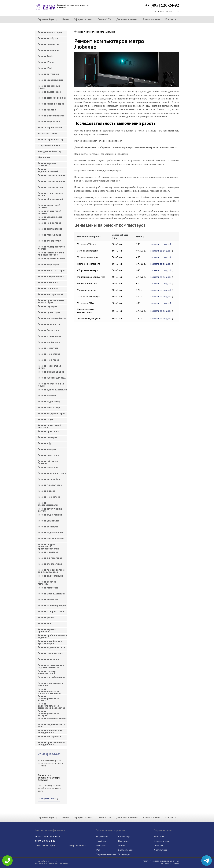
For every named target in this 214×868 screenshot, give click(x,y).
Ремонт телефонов (48, 50)
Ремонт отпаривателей (51, 611)
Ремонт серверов (47, 306)
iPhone (122, 845)
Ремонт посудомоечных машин (51, 385)
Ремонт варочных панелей (48, 164)
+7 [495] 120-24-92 (162, 5)
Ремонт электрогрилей (51, 294)
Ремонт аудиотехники (50, 515)
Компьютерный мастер (51, 139)
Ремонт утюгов (46, 617)
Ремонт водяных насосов (52, 647)
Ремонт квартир (47, 110)
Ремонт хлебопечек (49, 342)
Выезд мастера (152, 19)
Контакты (171, 19)
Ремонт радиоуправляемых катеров (49, 712)
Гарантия (158, 845)
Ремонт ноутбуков (48, 38)
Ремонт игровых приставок (47, 630)
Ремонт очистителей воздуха (49, 212)
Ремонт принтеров (48, 431)
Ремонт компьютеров (50, 32)
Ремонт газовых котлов (51, 187)
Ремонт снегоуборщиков (51, 677)
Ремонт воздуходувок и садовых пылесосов (51, 666)
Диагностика (160, 850)
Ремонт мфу (45, 443)
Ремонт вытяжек (47, 396)
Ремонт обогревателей (51, 199)
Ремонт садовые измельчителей (47, 672)
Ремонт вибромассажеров (52, 718)
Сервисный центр (47, 19)
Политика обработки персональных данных (161, 861)
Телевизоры (124, 854)
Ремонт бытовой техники (52, 98)
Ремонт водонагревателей (48, 170)
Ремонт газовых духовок (51, 175)
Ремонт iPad (45, 68)
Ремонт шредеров (48, 467)
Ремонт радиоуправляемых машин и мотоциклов (49, 690)
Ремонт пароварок (48, 288)
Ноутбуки (101, 841)
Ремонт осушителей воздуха (49, 206)
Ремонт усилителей (49, 521)
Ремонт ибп (44, 623)
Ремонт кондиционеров (51, 104)
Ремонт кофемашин (49, 122)
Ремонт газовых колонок (51, 181)
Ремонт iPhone (46, 62)
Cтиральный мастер (49, 145)
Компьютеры (125, 836)
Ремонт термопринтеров (52, 473)
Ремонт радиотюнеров (51, 533)
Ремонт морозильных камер (50, 367)
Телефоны (101, 845)
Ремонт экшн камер (49, 407)
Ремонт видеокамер (49, 401)
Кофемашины (103, 836)
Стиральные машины (106, 854)
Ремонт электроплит (49, 241)
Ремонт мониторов (48, 360)
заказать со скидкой (161, 244)
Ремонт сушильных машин (52, 390)
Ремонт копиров (47, 449)
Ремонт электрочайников (52, 318)
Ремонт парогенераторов (52, 605)
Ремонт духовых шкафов (52, 259)
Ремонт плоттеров (48, 455)
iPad (98, 850)
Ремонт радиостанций (50, 576)
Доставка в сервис (127, 19)
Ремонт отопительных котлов (50, 194)
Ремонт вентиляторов (50, 229)
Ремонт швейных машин (51, 594)
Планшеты (123, 841)
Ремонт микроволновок (51, 276)
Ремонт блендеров (48, 330)
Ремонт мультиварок (49, 336)
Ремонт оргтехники (49, 74)
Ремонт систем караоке (51, 538)
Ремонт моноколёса (49, 497)
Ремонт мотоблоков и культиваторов (50, 642)
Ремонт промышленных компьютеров (51, 301)
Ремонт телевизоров (49, 92)
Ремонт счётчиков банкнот (48, 462)
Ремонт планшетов (48, 44)
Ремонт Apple (45, 56)
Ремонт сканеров (47, 437)
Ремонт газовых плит (50, 235)
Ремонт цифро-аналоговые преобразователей (48, 546)
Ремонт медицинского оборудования (50, 731)
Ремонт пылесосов (48, 588)
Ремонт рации (46, 419)
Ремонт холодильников (51, 80)
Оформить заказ (83, 19)
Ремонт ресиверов (48, 527)
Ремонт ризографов (49, 479)
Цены (66, 19)
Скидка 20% (105, 19)
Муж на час (44, 157)
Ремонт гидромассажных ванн (52, 725)
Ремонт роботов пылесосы (47, 583)
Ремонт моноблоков (49, 354)
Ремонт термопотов (49, 324)
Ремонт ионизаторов (49, 223)
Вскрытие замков (47, 133)
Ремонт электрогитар (50, 564)
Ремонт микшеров (48, 552)
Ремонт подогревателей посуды (51, 248)
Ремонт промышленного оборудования (51, 743)
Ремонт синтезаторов (50, 558)
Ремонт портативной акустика (50, 426)
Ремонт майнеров (48, 282)
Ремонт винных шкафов (51, 372)
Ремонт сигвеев (47, 491)
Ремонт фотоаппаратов (51, 116)
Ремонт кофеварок (48, 264)
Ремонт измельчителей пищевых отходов (51, 254)
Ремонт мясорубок (48, 348)
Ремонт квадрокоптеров (51, 413)
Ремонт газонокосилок (50, 653)
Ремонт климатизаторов (51, 270)
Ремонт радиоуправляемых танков (49, 697)
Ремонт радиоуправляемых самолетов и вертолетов (51, 705)
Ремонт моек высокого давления (50, 684)
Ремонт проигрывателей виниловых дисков (51, 571)
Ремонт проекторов (49, 312)
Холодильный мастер (50, 151)
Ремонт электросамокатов (48, 504)
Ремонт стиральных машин (49, 87)
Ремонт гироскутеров (50, 485)
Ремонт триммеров (49, 659)
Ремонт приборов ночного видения (52, 636)
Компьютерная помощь (51, 127)
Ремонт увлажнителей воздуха (50, 218)
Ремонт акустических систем (50, 510)
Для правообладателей (169, 863)
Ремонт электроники (49, 736)
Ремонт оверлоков (48, 600)
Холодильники (125, 850)
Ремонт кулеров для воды (52, 378)
